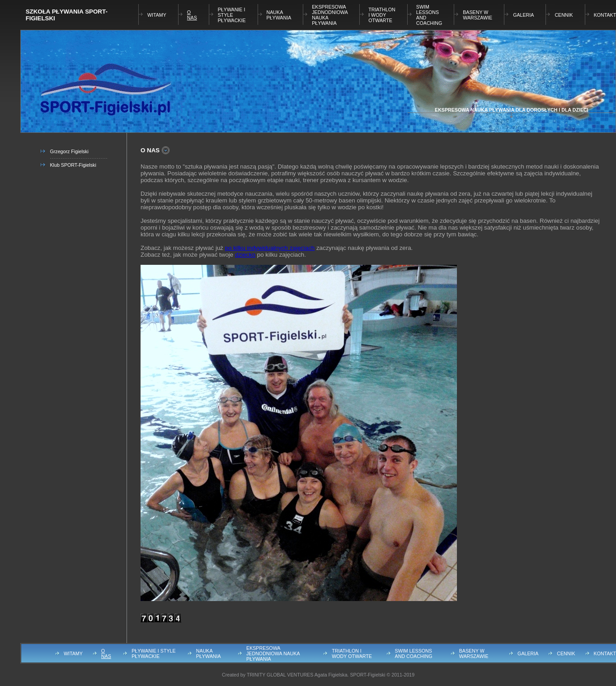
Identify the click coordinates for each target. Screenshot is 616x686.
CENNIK (564, 15)
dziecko (245, 255)
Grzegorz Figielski (69, 151)
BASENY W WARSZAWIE (477, 15)
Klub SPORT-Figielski (73, 165)
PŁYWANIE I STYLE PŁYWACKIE (232, 15)
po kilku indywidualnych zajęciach (270, 248)
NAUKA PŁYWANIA (279, 15)
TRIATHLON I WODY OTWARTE (382, 15)
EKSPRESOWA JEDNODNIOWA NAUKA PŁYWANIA (273, 653)
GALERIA (523, 15)
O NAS (192, 15)
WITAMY (157, 15)
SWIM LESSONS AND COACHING (414, 653)
